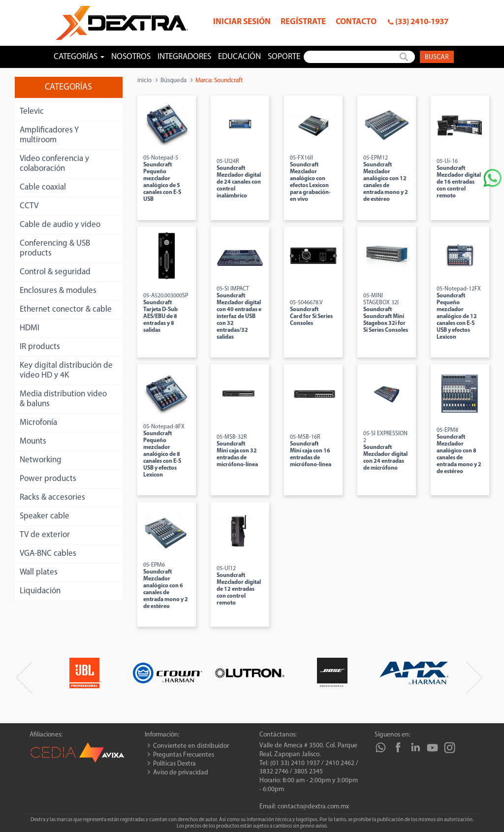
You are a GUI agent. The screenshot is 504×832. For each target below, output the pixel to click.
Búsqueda (173, 80)
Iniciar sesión (242, 22)
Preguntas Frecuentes (184, 755)
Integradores (184, 57)
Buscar (437, 57)
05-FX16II (310, 179)
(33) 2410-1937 (422, 22)
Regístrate (303, 22)
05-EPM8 (459, 451)
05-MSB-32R (237, 451)
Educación (239, 57)
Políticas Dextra (174, 764)
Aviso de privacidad (181, 773)
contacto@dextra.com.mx (313, 807)
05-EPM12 (386, 179)
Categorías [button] (79, 57)
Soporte (284, 57)
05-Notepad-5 (162, 179)
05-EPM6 (166, 586)
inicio (144, 80)
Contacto (356, 22)
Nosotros (131, 57)
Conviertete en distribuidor (191, 746)
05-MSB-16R (311, 451)
